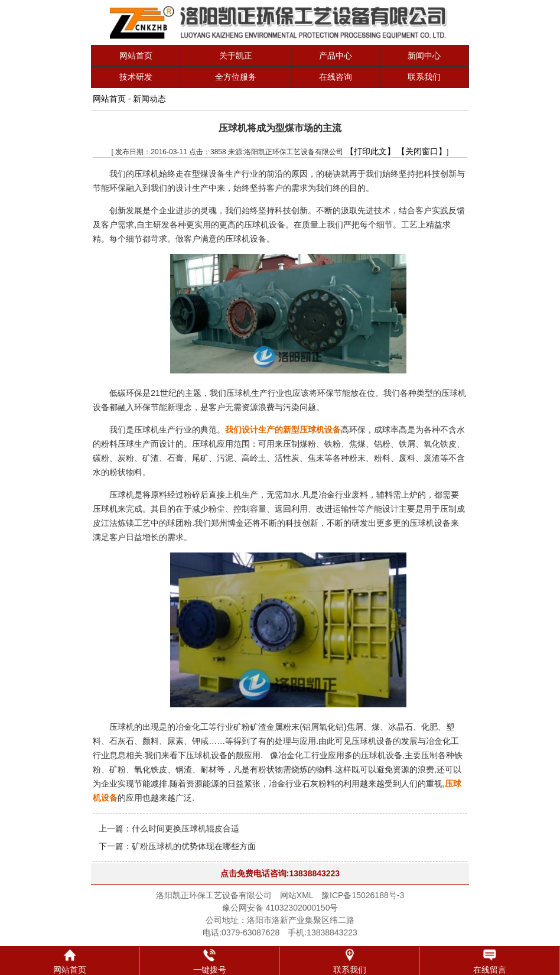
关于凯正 (236, 56)
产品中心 (336, 56)
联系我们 (424, 77)
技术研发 (136, 77)
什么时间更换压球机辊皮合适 (185, 828)
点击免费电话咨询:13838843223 (280, 873)
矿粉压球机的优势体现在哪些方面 (194, 846)
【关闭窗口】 (422, 151)
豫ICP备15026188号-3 (363, 895)
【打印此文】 (370, 151)
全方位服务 (236, 77)
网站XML (297, 895)
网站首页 (136, 56)
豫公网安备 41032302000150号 (280, 908)
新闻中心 (424, 56)
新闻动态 (149, 99)
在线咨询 (336, 77)
